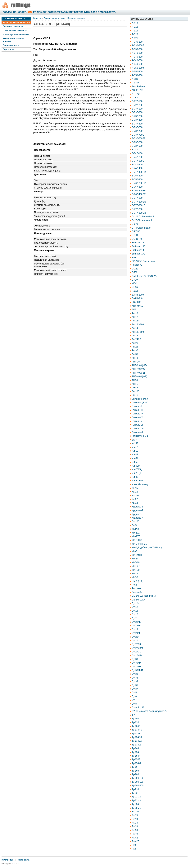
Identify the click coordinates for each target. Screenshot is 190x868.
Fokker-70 (137, 265)
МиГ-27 (136, 566)
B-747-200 (137, 157)
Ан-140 (136, 328)
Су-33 (135, 678)
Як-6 (134, 845)
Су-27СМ (137, 652)
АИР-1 (135, 310)
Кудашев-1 (138, 507)
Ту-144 (135, 748)
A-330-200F (138, 45)
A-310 (135, 23)
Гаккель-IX (137, 418)
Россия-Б (137, 592)
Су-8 (134, 704)
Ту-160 (135, 771)
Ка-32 (135, 503)
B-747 (135, 150)
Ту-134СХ (137, 741)
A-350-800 (137, 72)
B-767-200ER (139, 183)
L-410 (135, 280)
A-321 (135, 38)
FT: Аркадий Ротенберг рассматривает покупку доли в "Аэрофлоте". (74, 12)
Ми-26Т (136, 536)
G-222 (135, 269)
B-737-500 (137, 124)
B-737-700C (138, 135)
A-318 (135, 27)
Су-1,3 (135, 603)
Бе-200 (136, 391)
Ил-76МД (137, 469)
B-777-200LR (139, 205)
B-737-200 (137, 112)
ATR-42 (136, 94)
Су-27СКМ (137, 648)
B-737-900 (137, 146)
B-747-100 (137, 153)
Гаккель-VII (138, 429)
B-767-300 (137, 187)
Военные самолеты (13, 26)
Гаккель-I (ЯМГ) (140, 403)
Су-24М (136, 633)
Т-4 (133, 715)
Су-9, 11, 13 (138, 707)
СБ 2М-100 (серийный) (144, 596)
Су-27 (135, 641)
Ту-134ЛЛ (137, 737)
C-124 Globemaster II (143, 217)
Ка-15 (135, 488)
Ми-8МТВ (137, 555)
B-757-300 (137, 180)
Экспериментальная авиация (13, 40)
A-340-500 (137, 60)
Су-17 (135, 614)
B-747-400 (137, 168)
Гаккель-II (137, 406)
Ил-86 (135, 477)
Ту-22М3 (136, 800)
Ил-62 (135, 462)
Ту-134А (136, 726)
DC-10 (135, 235)
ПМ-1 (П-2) (138, 581)
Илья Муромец (140, 484)
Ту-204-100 (138, 778)
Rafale (135, 291)
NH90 (135, 287)
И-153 (135, 443)
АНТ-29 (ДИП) (139, 365)
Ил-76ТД (136, 473)
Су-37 (135, 689)
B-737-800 (137, 142)
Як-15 (135, 815)
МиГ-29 (136, 570)
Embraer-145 (138, 250)
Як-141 (135, 812)
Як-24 (135, 823)
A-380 (135, 79)
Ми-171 (136, 533)
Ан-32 (135, 350)
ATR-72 (136, 98)
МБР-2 (135, 529)
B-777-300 (137, 209)
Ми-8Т (135, 559)
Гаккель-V (137, 421)
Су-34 (135, 681)
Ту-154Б (136, 759)
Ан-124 (136, 321)
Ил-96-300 (137, 481)
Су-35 (135, 685)
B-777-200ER (139, 202)
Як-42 (135, 838)
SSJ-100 (136, 302)
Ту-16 (135, 767)
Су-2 (134, 618)
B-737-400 (137, 120)
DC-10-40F (137, 239)
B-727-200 (137, 105)
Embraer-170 (138, 254)
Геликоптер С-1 (140, 436)
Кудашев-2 (138, 510)
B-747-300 (137, 165)
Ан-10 (135, 313)
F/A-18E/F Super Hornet (144, 261)
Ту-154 (135, 752)
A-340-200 (137, 53)
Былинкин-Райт (140, 399)
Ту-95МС (136, 808)
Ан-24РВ (136, 339)
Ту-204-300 (138, 786)
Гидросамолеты (11, 45)
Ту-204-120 (138, 782)
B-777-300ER (139, 213)
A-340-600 (137, 64)
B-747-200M (138, 161)
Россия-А (137, 588)
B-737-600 (137, 127)
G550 (135, 272)
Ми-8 (134, 551)
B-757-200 (137, 176)
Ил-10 (135, 447)
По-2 (134, 585)
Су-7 (134, 700)
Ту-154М (136, 763)
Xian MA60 (137, 306)
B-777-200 (137, 198)
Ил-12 (135, 451)
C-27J (135, 224)
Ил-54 (135, 458)
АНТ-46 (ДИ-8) (139, 376)
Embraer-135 (138, 246)
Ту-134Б (136, 734)
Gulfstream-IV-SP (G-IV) (144, 276)
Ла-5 (134, 525)
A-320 (135, 34)
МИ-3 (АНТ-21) (140, 544)
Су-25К (136, 637)
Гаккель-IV (137, 414)
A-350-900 (137, 75)
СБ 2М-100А (138, 600)
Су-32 (135, 674)
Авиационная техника (16, 22)
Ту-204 (135, 774)
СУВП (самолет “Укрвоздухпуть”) (149, 711)
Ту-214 (135, 789)
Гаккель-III (137, 410)
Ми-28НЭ (137, 540)
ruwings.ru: (7, 860)
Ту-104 (135, 719)
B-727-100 (137, 101)
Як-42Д (136, 841)
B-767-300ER (139, 191)
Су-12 (135, 607)
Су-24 (135, 629)
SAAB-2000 (138, 295)
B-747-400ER (139, 172)
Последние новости (15, 12)
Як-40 (135, 834)
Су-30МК (136, 663)
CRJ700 (136, 231)
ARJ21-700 (138, 90)
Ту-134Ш (136, 745)
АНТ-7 (135, 384)
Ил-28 (135, 455)
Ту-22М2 (136, 797)
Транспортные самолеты (16, 35)
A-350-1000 (138, 68)
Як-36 (135, 826)
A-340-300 (137, 57)
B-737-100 (137, 109)
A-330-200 (137, 42)
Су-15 (135, 611)
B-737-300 (137, 116)
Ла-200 (136, 521)
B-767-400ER (139, 194)
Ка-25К (135, 496)
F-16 (134, 258)
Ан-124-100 (138, 324)
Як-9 (134, 849)
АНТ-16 (136, 362)
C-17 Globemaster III (142, 220)
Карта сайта (23, 860)
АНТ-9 (135, 388)
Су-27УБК (137, 656)
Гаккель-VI (137, 425)
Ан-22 (135, 336)
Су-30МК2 (137, 667)
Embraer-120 (138, 243)
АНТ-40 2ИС (138, 369)
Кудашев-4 (138, 518)
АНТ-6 (135, 380)
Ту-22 (135, 793)
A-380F (136, 83)
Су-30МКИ (137, 670)
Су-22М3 (136, 622)
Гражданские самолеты (15, 30)
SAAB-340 (137, 298)
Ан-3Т (135, 354)
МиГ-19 (136, 562)
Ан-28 (135, 347)
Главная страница (14, 19)
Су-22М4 (136, 626)
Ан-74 (135, 358)
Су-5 (134, 693)
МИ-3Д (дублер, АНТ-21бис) (147, 548)
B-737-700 (137, 131)
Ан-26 (135, 343)
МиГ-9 (135, 577)
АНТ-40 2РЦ (138, 373)
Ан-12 (135, 317)
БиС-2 (135, 395)
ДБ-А (134, 440)
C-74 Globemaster (141, 228)
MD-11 (135, 283)
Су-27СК (136, 644)
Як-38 (135, 830)
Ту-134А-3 (137, 730)
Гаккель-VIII (138, 432)
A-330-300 (137, 49)
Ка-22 (135, 492)
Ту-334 (135, 804)
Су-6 (134, 696)
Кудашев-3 (138, 514)
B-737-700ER (139, 138)
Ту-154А (136, 756)
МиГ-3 (135, 574)
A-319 (135, 31)
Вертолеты (8, 49)
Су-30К (136, 659)
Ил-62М (136, 466)
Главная (37, 18)
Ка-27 (135, 499)
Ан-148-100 (138, 332)
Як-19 (135, 819)
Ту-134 (135, 722)
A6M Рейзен (138, 86)
